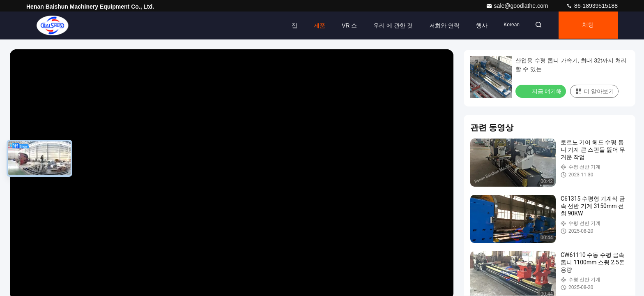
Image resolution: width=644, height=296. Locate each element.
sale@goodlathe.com (518, 6)
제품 (314, 25)
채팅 (587, 25)
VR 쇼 (344, 25)
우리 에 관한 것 (388, 25)
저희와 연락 (439, 25)
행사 (476, 25)
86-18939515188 (592, 6)
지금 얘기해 (542, 91)
